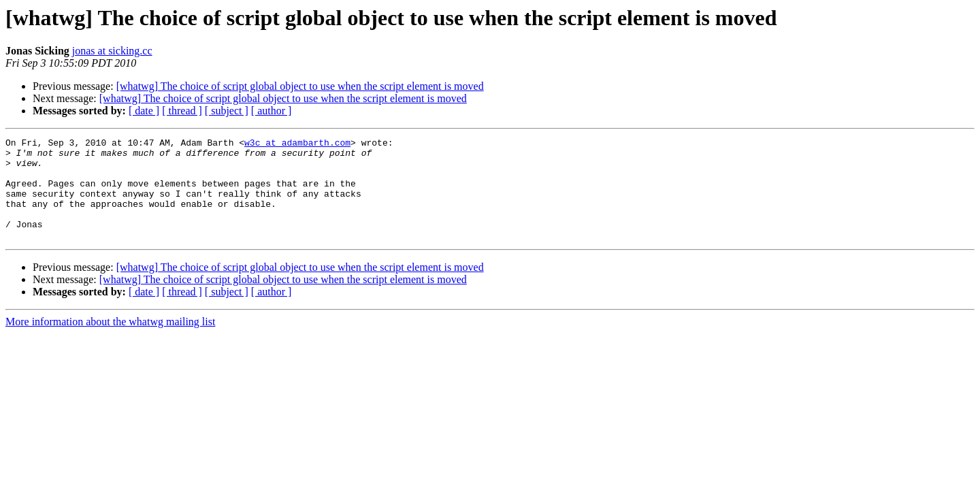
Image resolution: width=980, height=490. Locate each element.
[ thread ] (182, 111)
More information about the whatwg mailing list (110, 342)
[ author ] (272, 111)
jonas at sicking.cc (112, 51)
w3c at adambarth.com (297, 144)
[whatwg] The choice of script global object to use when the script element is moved (300, 86)
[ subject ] (227, 111)
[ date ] (144, 111)
